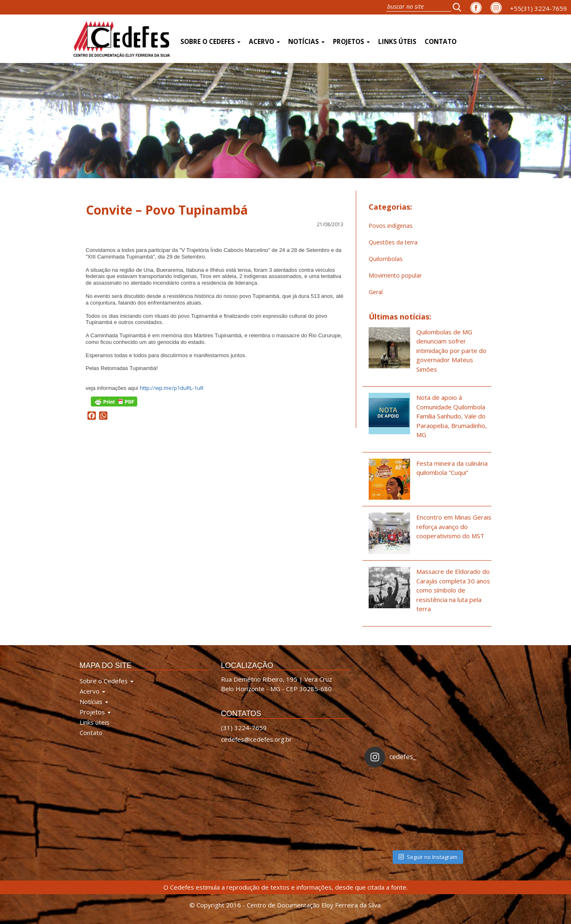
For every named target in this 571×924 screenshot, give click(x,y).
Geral (376, 292)
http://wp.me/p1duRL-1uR (172, 388)
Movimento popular (395, 275)
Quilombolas (386, 259)
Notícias (306, 42)
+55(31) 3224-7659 (538, 8)
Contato (441, 42)
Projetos (351, 42)
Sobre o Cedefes (210, 42)
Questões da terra (393, 242)
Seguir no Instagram (428, 857)
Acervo (264, 42)
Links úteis (397, 42)
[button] (459, 7)
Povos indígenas (391, 226)
